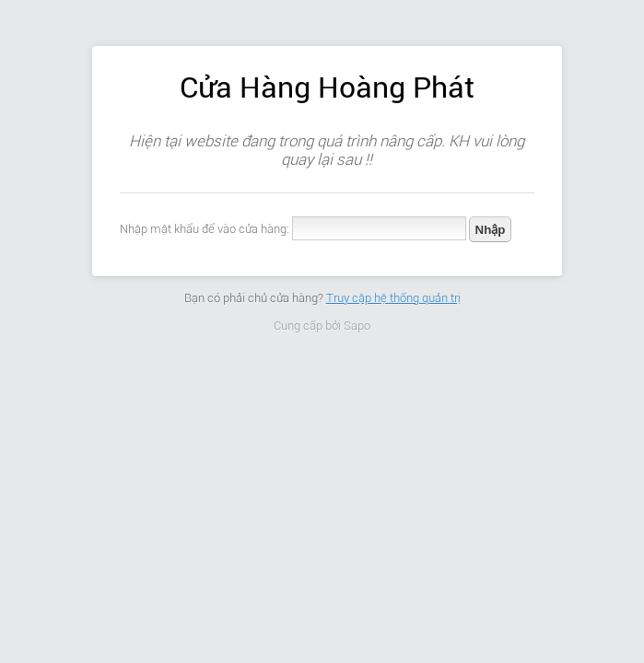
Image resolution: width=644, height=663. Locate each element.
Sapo (357, 326)
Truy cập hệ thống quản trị (393, 298)
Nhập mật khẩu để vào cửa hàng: (205, 229)
